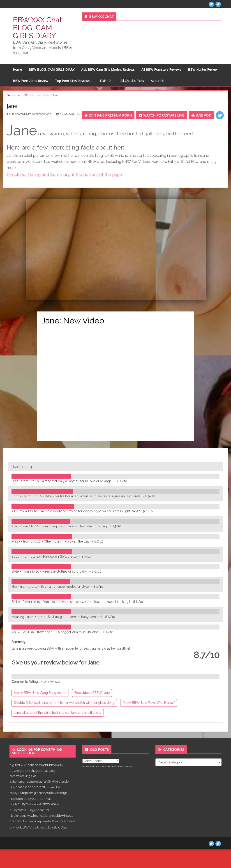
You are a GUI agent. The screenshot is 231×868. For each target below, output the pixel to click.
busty (22, 804)
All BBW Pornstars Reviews (161, 69)
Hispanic (50, 787)
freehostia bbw (109, 767)
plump (22, 793)
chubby (49, 765)
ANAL (59, 781)
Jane (12, 106)
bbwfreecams (31, 821)
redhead (40, 816)
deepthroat (36, 787)
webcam (53, 793)
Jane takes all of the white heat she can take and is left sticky (58, 713)
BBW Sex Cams (125, 767)
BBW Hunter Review (203, 69)
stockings (25, 776)
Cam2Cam (48, 804)
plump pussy (23, 799)
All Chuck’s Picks (132, 81)
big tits (14, 765)
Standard (17, 114)
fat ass (33, 827)
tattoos (33, 781)
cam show (35, 765)
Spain (56, 821)
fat (20, 810)
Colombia (33, 804)
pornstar (46, 821)
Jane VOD (201, 115)
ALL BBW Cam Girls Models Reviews (108, 69)
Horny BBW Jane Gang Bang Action (40, 693)
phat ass (22, 787)
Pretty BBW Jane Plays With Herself (149, 703)
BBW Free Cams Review (31, 81)
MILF (25, 810)
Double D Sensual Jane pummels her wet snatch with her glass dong (64, 703)
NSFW (50, 781)
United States (46, 827)
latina (42, 781)
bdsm (23, 765)
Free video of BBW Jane (92, 693)
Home (17, 69)
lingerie (34, 810)
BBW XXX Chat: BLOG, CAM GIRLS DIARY (38, 28)
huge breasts (42, 771)
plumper (38, 799)
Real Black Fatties (91, 767)
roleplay (66, 821)
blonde (18, 816)
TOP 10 (107, 81)
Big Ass (61, 827)
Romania (23, 781)
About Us (157, 81)
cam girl (33, 793)
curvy (42, 793)
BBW (24, 827)
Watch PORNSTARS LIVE (162, 115)
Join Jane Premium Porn (108, 115)
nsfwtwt (29, 816)
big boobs (24, 771)
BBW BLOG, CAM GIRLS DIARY (52, 69)
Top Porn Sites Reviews (74, 81)
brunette (51, 816)
